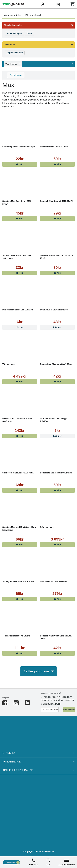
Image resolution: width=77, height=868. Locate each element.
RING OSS (34, 862)
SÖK (48, 862)
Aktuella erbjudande (38, 770)
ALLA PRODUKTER (67, 862)
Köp (20, 164)
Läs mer (20, 327)
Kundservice (38, 762)
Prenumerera (69, 710)
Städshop (38, 753)
